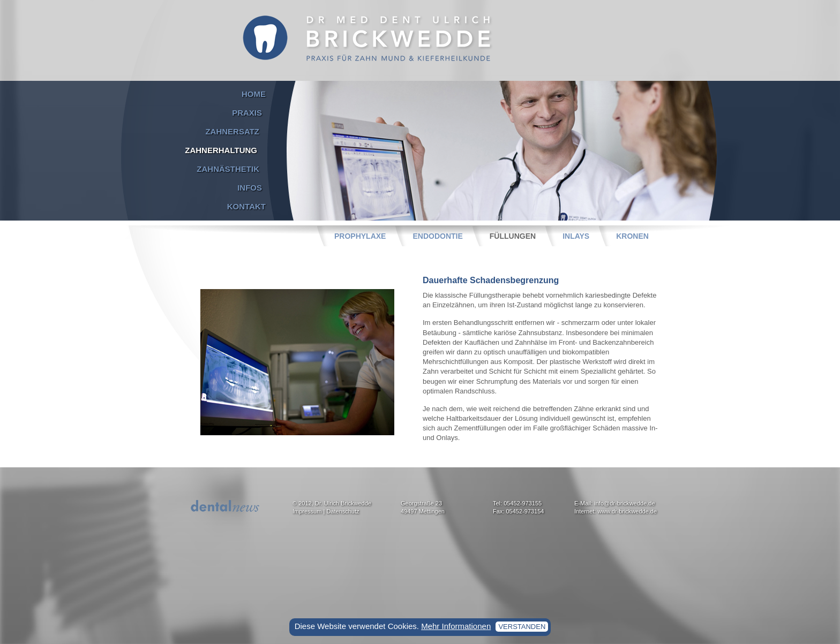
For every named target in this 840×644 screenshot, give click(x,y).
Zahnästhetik (228, 169)
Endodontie (437, 236)
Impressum (307, 511)
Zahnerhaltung (221, 150)
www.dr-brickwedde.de (627, 511)
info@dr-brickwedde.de (624, 503)
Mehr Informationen (456, 626)
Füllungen (513, 236)
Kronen (632, 236)
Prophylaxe (360, 236)
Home (254, 94)
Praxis (247, 113)
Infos (250, 188)
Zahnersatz (232, 131)
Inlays (576, 236)
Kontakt (246, 206)
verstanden (522, 627)
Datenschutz (343, 511)
